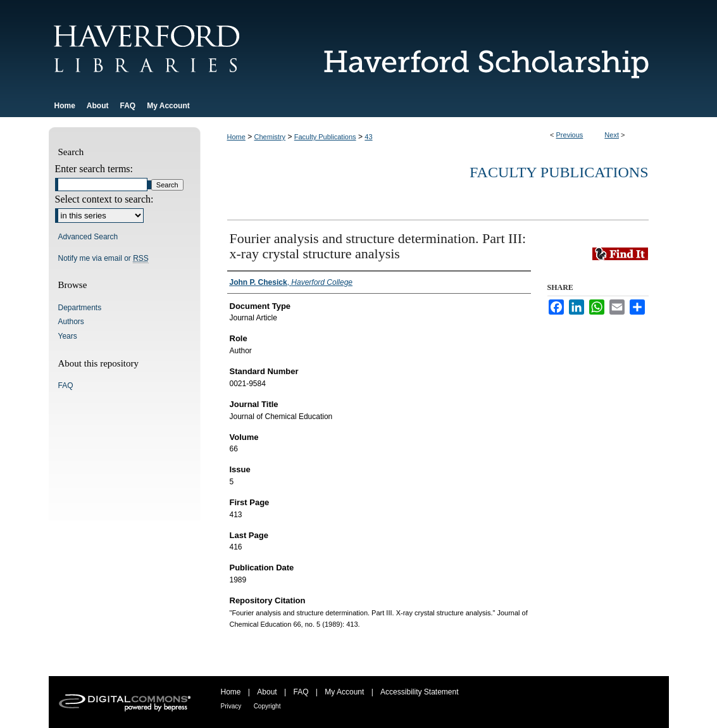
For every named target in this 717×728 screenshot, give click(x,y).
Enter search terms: (94, 169)
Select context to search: (104, 199)
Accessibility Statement (419, 692)
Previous (570, 135)
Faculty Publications (325, 137)
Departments (80, 308)
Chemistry (270, 137)
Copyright (267, 706)
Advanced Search (88, 237)
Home (236, 137)
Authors (71, 322)
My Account (344, 692)
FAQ (66, 386)
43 (368, 137)
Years (68, 336)
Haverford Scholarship (479, 47)
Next (612, 135)
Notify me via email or (103, 258)
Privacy (231, 706)
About (267, 692)
